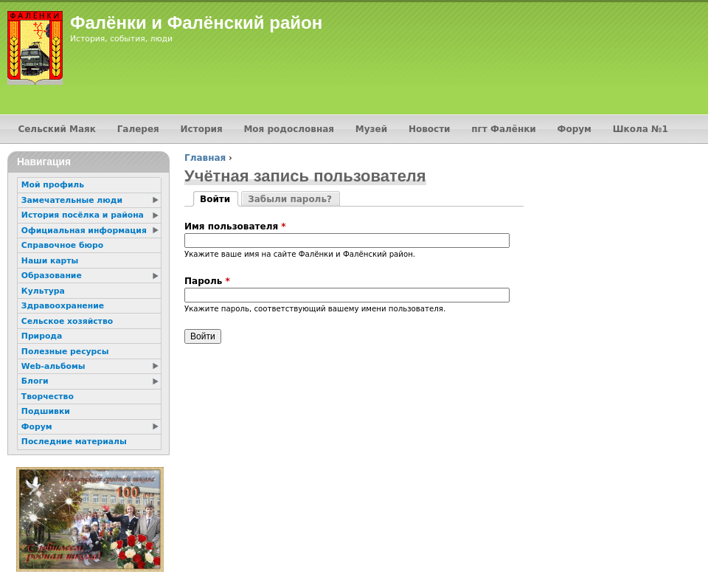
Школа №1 (641, 129)
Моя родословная (289, 129)
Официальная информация (84, 231)
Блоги (35, 381)
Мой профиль (53, 185)
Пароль (207, 281)
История (202, 129)
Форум (575, 129)
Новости (430, 129)
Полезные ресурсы (65, 352)
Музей (371, 129)
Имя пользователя (235, 226)
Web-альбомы (53, 366)
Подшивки (46, 411)
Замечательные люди (72, 200)
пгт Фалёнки (503, 129)
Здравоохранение (63, 306)
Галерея (138, 129)
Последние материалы (74, 442)
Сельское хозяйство (67, 321)
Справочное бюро (62, 245)
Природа (42, 336)
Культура (43, 291)
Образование (52, 276)
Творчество (48, 397)
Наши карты (50, 261)
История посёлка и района (83, 215)
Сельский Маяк (56, 129)
